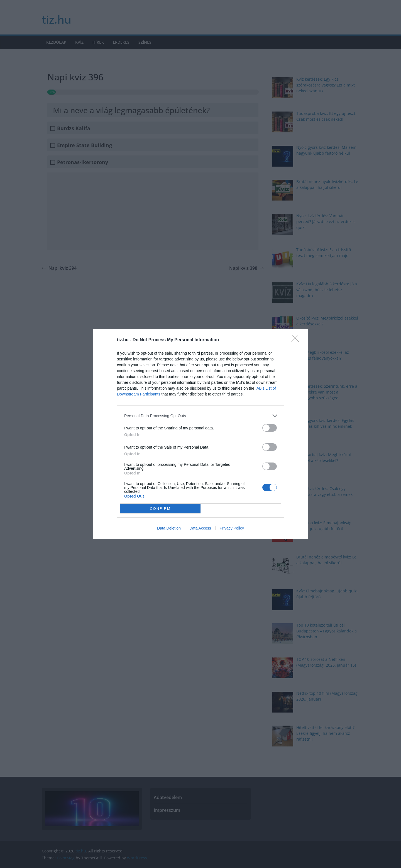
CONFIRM (160, 509)
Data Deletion (169, 528)
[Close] (297, 340)
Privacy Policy (232, 528)
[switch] (270, 428)
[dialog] (200, 434)
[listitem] (200, 416)
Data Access (200, 528)
